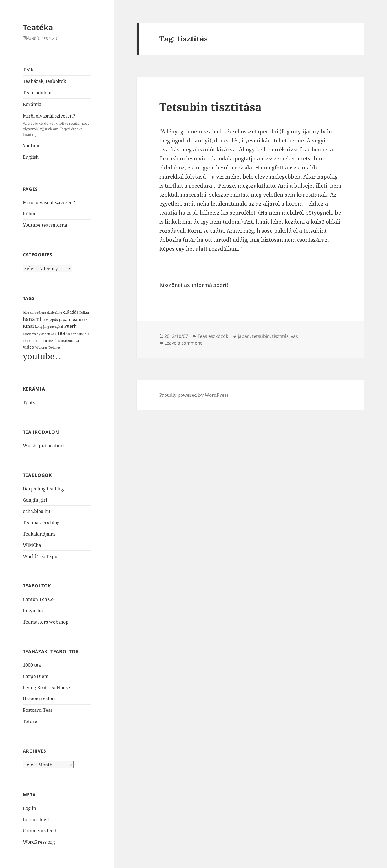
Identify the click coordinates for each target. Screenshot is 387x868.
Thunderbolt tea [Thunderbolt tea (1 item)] (35, 341)
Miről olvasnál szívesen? (57, 125)
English (31, 157)
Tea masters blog (41, 523)
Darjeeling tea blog (43, 489)
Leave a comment (183, 343)
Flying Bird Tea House (47, 688)
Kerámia (32, 104)
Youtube (32, 146)
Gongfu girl (35, 500)
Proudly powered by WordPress (194, 395)
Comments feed (40, 831)
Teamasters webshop (46, 622)
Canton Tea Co (38, 599)
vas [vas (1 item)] (78, 341)
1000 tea (32, 665)
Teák (28, 70)
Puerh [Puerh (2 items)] (70, 326)
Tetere (30, 721)
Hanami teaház (39, 699)
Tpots (29, 402)
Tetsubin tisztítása (210, 107)
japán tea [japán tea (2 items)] (68, 319)
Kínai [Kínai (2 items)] (28, 326)
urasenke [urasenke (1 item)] (68, 341)
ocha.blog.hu (37, 511)
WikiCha (32, 545)
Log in (29, 808)
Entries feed (36, 819)
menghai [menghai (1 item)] (57, 327)
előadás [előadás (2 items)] (71, 312)
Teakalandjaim (39, 534)
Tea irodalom (37, 93)
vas (294, 336)
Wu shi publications (44, 446)
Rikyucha (33, 611)
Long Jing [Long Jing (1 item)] (42, 327)
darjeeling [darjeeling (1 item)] (55, 312)
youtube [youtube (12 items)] (39, 356)
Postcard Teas (38, 710)
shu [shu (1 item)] (54, 334)
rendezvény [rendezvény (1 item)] (32, 334)
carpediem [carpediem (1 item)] (38, 312)
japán (244, 336)
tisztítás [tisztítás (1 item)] (54, 341)
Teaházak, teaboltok (44, 81)
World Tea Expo (40, 556)
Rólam (30, 214)
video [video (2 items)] (28, 347)
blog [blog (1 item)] (26, 312)
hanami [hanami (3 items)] (32, 319)
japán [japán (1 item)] (54, 320)
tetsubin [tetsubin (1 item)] (83, 334)
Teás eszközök (213, 336)
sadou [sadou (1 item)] (46, 334)
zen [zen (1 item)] (58, 358)
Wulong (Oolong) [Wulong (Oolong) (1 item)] (48, 347)
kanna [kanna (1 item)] (83, 320)
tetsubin (261, 336)
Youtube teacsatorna (45, 225)
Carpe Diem (36, 676)
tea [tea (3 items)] (61, 333)
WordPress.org (39, 842)
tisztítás (280, 336)
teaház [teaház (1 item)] (71, 334)
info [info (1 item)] (46, 320)
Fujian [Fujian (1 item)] (84, 312)
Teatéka (38, 27)
